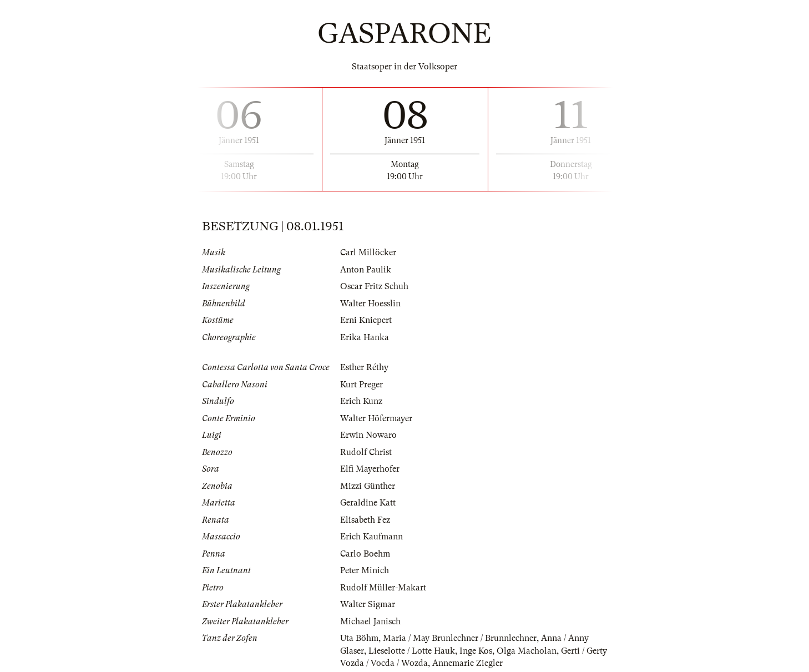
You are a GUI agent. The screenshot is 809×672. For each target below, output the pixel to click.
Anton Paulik (366, 270)
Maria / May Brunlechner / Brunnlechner (460, 638)
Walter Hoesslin (370, 304)
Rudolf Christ (366, 452)
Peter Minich (365, 570)
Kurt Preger (361, 385)
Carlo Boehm (365, 554)
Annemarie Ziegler (467, 663)
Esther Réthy (364, 367)
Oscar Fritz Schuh (374, 286)
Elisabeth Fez (365, 520)
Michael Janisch (370, 622)
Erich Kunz (361, 401)
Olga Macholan (527, 651)
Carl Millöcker (368, 252)
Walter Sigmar (368, 604)
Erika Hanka (365, 337)
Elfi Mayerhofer (370, 469)
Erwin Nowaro (368, 435)
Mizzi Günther (368, 486)
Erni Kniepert (366, 320)
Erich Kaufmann (371, 537)
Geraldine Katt (368, 503)
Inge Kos (476, 651)
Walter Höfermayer (376, 418)
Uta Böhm (359, 638)
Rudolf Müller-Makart (383, 588)
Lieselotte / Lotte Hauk (412, 651)
